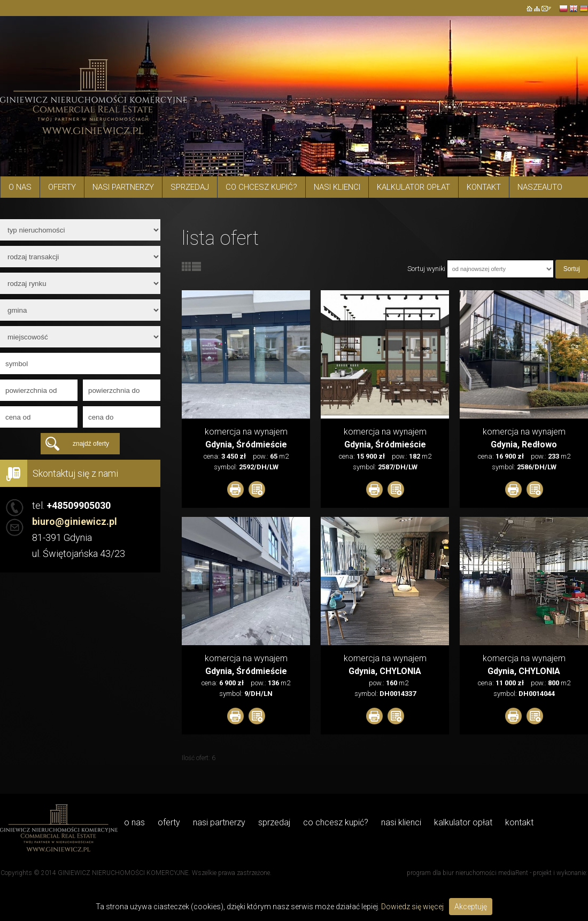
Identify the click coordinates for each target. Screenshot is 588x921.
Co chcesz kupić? (261, 187)
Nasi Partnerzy (123, 187)
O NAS (20, 187)
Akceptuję (471, 907)
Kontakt (484, 187)
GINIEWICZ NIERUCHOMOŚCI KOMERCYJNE (123, 873)
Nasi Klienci (337, 187)
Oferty (62, 187)
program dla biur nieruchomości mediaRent (467, 873)
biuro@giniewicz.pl (75, 521)
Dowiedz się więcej (412, 907)
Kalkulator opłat (413, 187)
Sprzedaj (190, 187)
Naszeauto (540, 187)
